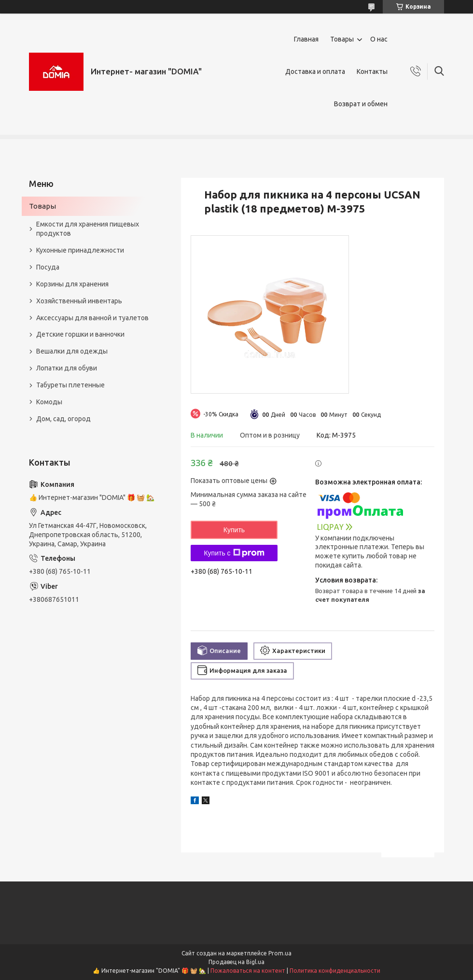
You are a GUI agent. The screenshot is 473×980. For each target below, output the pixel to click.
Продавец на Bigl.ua (236, 962)
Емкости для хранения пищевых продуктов (88, 229)
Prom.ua (280, 953)
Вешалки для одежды (72, 351)
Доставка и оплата (315, 71)
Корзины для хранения (72, 284)
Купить (234, 530)
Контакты (372, 71)
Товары (342, 39)
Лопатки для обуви (67, 368)
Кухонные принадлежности (80, 250)
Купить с (234, 553)
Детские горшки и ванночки (80, 334)
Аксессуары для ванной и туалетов (92, 318)
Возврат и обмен (361, 104)
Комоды (49, 402)
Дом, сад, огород (63, 419)
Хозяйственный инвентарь (79, 301)
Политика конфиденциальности (335, 971)
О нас (379, 39)
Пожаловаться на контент (248, 971)
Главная (306, 39)
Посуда (48, 267)
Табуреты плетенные (70, 385)
